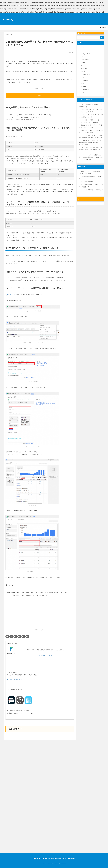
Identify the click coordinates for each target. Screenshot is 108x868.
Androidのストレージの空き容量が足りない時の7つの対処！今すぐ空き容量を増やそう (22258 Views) (91, 150)
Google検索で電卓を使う (88, 182)
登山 (83, 92)
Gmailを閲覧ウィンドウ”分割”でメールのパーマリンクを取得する (91, 173)
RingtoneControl (87, 54)
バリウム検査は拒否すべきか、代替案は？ (90, 178)
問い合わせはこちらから (46, 655)
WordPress (84, 69)
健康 (83, 83)
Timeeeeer (85, 57)
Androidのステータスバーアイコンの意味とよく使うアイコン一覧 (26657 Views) (91, 116)
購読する (81, 33)
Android (83, 48)
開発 (84, 63)
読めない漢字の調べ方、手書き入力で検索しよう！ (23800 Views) (91, 126)
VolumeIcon (86, 60)
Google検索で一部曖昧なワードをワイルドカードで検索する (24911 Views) (91, 121)
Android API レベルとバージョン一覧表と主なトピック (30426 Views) (91, 111)
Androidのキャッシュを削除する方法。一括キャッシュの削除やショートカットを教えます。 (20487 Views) (91, 157)
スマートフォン (85, 75)
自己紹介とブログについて (15, 680)
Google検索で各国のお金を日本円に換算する (91, 191)
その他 (83, 72)
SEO (83, 66)
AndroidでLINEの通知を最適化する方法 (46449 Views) (91, 106)
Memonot (85, 51)
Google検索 (86, 89)
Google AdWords (12, 295)
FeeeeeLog (8, 19)
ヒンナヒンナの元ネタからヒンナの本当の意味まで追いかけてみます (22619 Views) (91, 136)
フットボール (85, 80)
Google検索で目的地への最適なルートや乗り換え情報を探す (91, 186)
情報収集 (84, 86)
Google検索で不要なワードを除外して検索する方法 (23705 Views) (91, 131)
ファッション (85, 77)
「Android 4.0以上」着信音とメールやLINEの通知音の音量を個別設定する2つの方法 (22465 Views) (91, 143)
